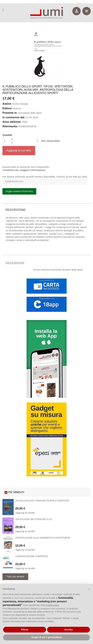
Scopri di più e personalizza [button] (46, 637)
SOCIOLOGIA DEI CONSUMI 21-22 (34, 519)
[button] (89, 589)
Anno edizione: (12, 122)
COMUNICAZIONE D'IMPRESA (32, 556)
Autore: (7, 104)
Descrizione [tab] (15, 210)
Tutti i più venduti (15, 577)
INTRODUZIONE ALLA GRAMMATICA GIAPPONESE (43, 538)
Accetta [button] (68, 630)
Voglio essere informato (19, 191)
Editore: (7, 108)
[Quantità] (6, 141)
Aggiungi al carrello (19, 151)
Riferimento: (10, 126)
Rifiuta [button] (25, 630)
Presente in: (10, 113)
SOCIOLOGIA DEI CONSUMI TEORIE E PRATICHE (42, 501)
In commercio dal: (14, 117)
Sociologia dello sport (30, 113)
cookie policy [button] (53, 605)
